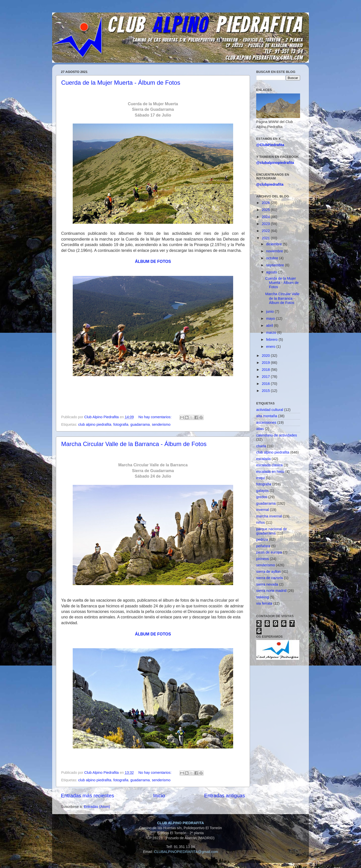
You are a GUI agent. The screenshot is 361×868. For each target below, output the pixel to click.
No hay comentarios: (155, 417)
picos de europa (269, 552)
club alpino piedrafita (95, 424)
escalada (263, 459)
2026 (266, 203)
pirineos (262, 559)
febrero (273, 340)
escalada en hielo (270, 472)
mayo (271, 318)
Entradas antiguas (225, 796)
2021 (266, 238)
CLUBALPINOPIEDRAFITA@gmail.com (186, 852)
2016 (266, 384)
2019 (266, 363)
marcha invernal (269, 516)
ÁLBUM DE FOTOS (153, 261)
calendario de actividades (277, 435)
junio (270, 311)
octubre (273, 258)
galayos (262, 491)
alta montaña (267, 416)
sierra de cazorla (269, 578)
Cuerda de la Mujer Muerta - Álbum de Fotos (121, 83)
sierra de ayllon (268, 572)
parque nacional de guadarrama (272, 531)
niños (260, 522)
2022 (266, 231)
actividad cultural (270, 410)
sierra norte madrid (271, 591)
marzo (272, 333)
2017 (266, 377)
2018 (266, 370)
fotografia (121, 424)
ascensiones (266, 422)
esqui (260, 478)
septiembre (276, 265)
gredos (262, 497)
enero (271, 347)
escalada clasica (269, 465)
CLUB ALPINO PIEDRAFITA (180, 823)
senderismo (161, 424)
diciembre (275, 244)
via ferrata (264, 603)
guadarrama (140, 424)
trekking (262, 597)
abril (270, 325)
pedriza (262, 539)
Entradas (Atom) (97, 807)
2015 (266, 391)
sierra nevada (267, 584)
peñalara (263, 546)
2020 (266, 356)
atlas (260, 429)
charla (261, 446)
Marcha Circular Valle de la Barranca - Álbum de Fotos (134, 444)
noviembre (275, 251)
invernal (262, 510)
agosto (272, 272)
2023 (266, 224)
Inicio (159, 796)
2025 (266, 210)
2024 (266, 217)
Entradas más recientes (87, 796)
